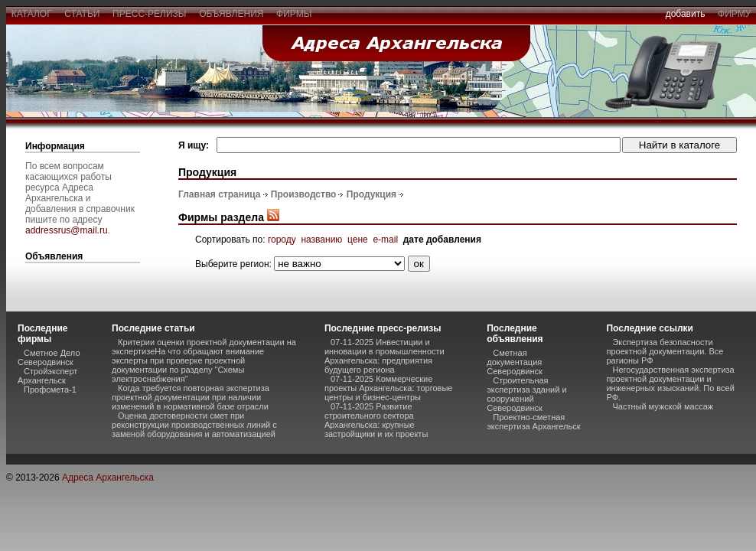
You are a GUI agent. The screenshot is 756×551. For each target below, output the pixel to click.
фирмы (294, 14)
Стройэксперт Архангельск (47, 376)
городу (282, 240)
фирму (734, 14)
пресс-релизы (149, 14)
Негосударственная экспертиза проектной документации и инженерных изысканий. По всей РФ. (670, 383)
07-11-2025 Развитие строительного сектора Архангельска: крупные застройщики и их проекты (376, 420)
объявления (231, 14)
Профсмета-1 (50, 390)
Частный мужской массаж (663, 406)
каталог (31, 14)
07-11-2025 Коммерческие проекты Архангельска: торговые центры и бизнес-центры (389, 388)
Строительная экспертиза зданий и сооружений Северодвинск (526, 394)
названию (321, 240)
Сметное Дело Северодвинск (49, 357)
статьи (82, 14)
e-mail (385, 240)
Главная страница (220, 194)
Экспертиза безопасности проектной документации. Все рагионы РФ (665, 351)
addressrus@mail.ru (67, 230)
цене (358, 240)
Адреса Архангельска (108, 478)
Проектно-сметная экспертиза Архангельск (533, 422)
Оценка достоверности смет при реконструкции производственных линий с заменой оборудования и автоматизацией (194, 425)
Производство (304, 194)
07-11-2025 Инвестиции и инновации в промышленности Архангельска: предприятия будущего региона (385, 356)
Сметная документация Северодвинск (515, 362)
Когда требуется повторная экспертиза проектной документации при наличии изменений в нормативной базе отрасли (191, 397)
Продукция (371, 194)
